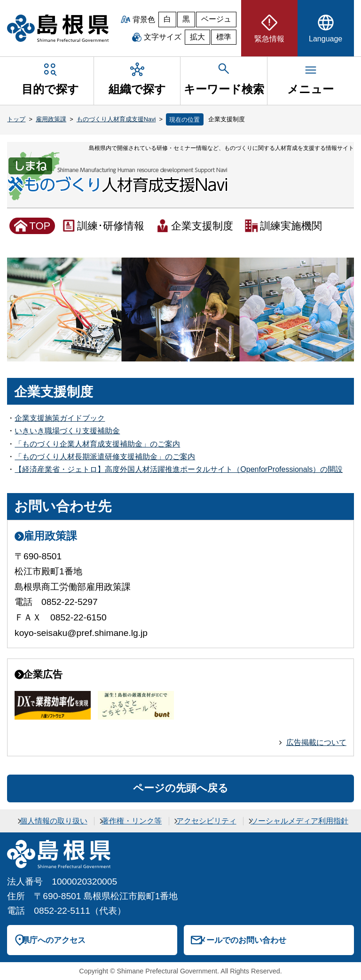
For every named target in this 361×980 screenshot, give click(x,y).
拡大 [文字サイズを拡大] (197, 37)
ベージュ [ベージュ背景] (216, 19)
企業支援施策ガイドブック (60, 418)
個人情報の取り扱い (54, 821)
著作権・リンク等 (132, 821)
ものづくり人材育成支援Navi (116, 119)
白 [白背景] (167, 19)
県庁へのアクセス (54, 940)
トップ (16, 119)
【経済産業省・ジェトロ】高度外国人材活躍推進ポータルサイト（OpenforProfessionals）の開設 (179, 469)
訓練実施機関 (291, 226)
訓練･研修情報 (111, 226)
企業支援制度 (202, 226)
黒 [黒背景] (186, 19)
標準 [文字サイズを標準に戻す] (224, 37)
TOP (40, 226)
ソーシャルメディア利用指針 (299, 821)
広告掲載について (316, 742)
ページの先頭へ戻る (181, 788)
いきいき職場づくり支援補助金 (67, 431)
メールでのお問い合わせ (242, 940)
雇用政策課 (51, 119)
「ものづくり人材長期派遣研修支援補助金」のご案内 (105, 457)
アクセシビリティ (206, 821)
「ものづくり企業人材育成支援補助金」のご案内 (97, 444)
